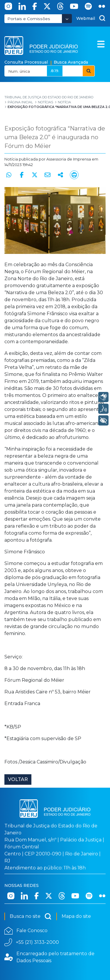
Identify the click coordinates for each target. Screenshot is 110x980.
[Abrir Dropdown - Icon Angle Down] (67, 19)
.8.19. (55, 71)
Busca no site (31, 916)
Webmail (86, 18)
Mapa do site (76, 916)
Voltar (18, 779)
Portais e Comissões (29, 19)
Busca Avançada (71, 62)
